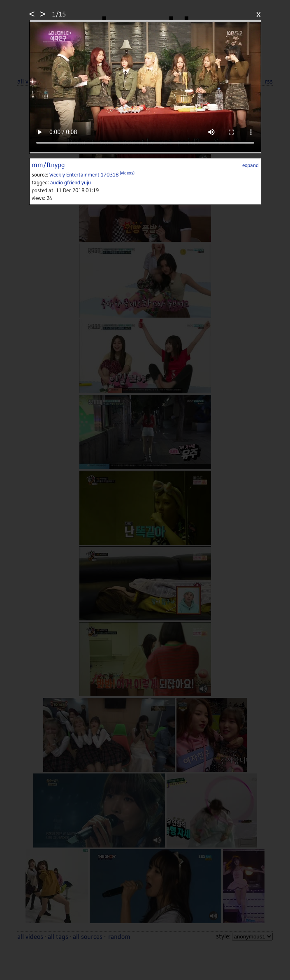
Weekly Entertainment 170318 (85, 174)
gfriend (72, 182)
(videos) (127, 173)
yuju (86, 182)
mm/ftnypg (48, 165)
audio (57, 182)
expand (251, 165)
